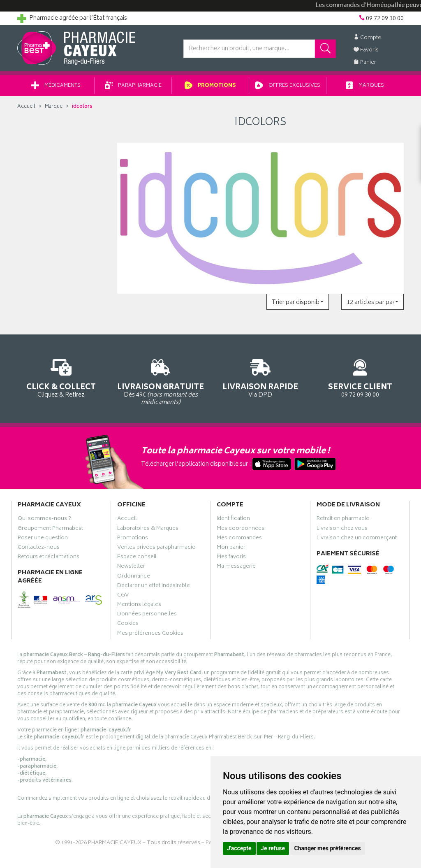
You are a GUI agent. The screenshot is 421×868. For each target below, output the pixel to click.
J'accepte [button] (239, 848)
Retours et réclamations (49, 558)
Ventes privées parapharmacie (156, 548)
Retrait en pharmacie (343, 520)
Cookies (128, 624)
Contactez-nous (39, 548)
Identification (233, 520)
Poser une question (43, 539)
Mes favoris (231, 558)
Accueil (26, 107)
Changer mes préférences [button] (328, 848)
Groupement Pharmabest (50, 529)
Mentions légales (139, 606)
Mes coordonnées (241, 529)
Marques (365, 86)
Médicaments (56, 86)
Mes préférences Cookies (150, 634)
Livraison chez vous (342, 529)
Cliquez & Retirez (61, 377)
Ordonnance (134, 577)
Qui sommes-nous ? (44, 520)
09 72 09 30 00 (360, 377)
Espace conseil (137, 558)
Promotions (210, 86)
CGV (123, 596)
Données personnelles (147, 615)
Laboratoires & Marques (148, 529)
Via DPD (260, 377)
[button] (298, 302)
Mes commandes (239, 539)
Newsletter (131, 567)
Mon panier (231, 548)
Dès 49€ (161, 381)
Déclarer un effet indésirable (154, 587)
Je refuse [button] (273, 848)
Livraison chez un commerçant (357, 539)
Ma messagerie (236, 567)
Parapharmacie (133, 86)
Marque (54, 107)
